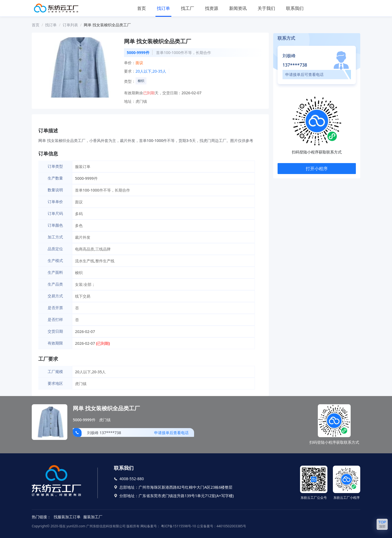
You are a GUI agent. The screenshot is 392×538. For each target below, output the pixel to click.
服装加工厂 (93, 517)
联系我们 (295, 8)
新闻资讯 (238, 8)
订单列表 (70, 25)
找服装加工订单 (67, 517)
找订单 (163, 8)
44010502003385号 (231, 526)
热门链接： (41, 517)
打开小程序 (317, 169)
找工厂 (188, 8)
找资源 (212, 8)
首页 (142, 8)
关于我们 (266, 8)
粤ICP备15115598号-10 (178, 526)
